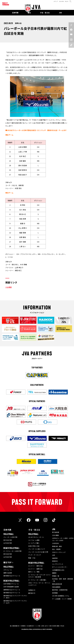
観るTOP (7, 562)
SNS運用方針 (30, 626)
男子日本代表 (8, 540)
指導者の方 (32, 590)
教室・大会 (32, 558)
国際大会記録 (8, 573)
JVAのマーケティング (59, 552)
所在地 (62, 626)
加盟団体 (55, 558)
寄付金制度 (56, 532)
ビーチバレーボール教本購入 (37, 580)
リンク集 (38, 626)
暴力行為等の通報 (54, 626)
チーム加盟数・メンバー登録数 (62, 599)
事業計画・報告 (57, 546)
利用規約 (23, 626)
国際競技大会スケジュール (12, 590)
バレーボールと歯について (37, 549)
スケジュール (8, 570)
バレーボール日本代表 (10, 537)
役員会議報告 (56, 587)
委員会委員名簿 (57, 584)
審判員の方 (32, 593)
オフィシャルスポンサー (60, 567)
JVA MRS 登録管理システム (61, 596)
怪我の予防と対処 (34, 546)
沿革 (54, 555)
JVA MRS (61, 1)
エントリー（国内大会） (36, 566)
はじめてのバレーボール (36, 537)
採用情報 (55, 593)
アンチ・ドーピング (35, 555)
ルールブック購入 (34, 543)
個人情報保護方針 (15, 626)
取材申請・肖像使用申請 (60, 590)
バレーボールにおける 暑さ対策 (38, 552)
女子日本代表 (8, 543)
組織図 (54, 573)
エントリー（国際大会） (36, 569)
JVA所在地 (55, 543)
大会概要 (9, 287)
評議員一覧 (56, 576)
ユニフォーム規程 (34, 540)
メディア (56, 1)
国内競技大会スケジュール (12, 576)
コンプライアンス (58, 564)
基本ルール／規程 (34, 572)
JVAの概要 (55, 535)
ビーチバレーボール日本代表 (13, 551)
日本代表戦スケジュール (11, 584)
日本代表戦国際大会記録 (11, 587)
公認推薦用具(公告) (58, 570)
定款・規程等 (56, 549)
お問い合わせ (45, 626)
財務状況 (55, 561)
